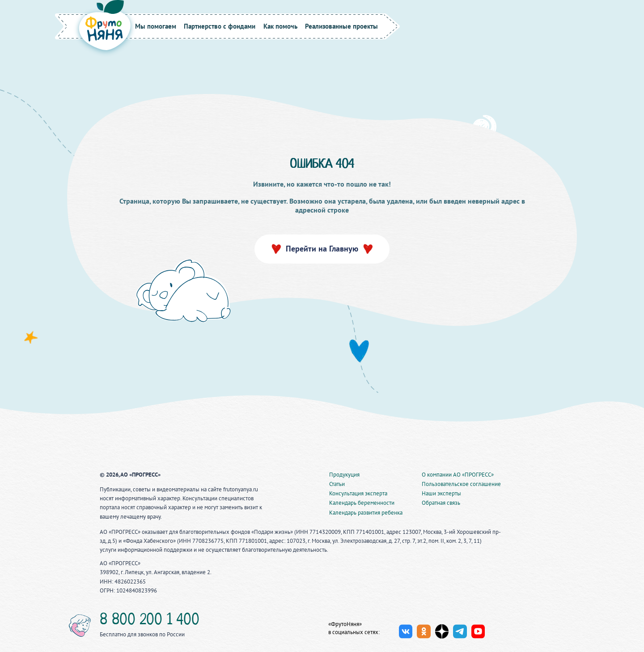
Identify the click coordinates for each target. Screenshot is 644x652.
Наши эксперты (441, 493)
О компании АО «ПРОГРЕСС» (458, 475)
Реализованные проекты (341, 26)
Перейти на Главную (322, 249)
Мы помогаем (156, 26)
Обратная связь (441, 503)
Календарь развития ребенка (366, 513)
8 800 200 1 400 (150, 620)
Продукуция (344, 475)
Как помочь (280, 26)
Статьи (337, 484)
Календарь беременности (362, 503)
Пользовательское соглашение (461, 484)
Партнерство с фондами (220, 26)
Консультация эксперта (358, 493)
